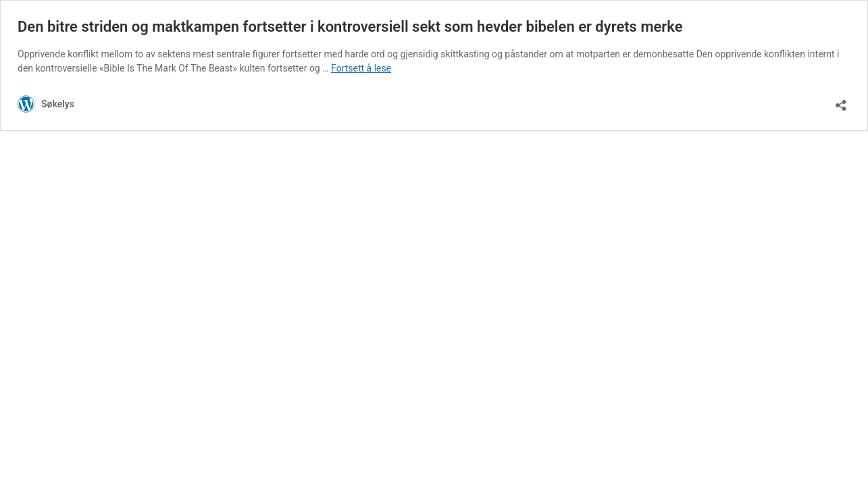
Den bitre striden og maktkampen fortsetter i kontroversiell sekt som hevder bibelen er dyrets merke (350, 27)
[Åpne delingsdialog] (841, 101)
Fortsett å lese (361, 68)
